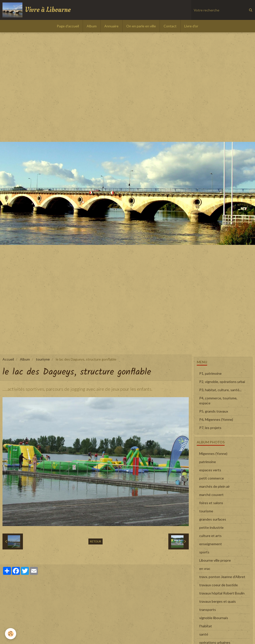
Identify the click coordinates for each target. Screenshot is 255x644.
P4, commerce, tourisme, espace (218, 401)
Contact (170, 26)
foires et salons (211, 503)
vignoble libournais (214, 618)
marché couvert (211, 495)
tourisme (43, 359)
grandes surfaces (213, 519)
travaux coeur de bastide (219, 585)
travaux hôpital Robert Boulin (222, 593)
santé (204, 634)
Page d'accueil (68, 26)
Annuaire (111, 26)
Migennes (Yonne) (213, 454)
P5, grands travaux (214, 411)
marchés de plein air (215, 486)
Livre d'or (191, 26)
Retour (96, 541)
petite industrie (211, 527)
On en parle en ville (141, 26)
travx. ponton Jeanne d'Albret (222, 577)
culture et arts (210, 536)
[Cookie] (11, 634)
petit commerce (212, 478)
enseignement (211, 544)
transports (208, 610)
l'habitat (206, 626)
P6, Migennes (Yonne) (216, 419)
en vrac (205, 568)
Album (92, 26)
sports (204, 552)
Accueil (8, 359)
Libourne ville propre (215, 560)
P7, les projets (210, 428)
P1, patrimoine (210, 373)
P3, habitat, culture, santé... (220, 390)
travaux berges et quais (218, 601)
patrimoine (208, 462)
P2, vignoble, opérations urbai (222, 382)
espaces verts (210, 470)
